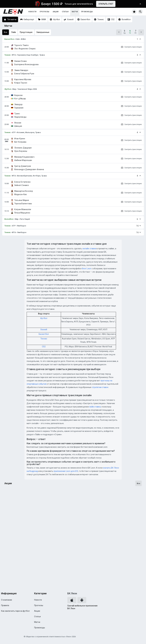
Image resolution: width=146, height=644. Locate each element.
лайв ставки (95, 407)
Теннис (8, 55)
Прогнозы (44, 12)
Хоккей (44, 329)
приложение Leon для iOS (66, 471)
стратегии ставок (100, 387)
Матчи (75, 12)
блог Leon (87, 269)
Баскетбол (9, 39)
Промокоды (87, 12)
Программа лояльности (19, 577)
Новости (32, 12)
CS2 (44, 347)
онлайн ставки (89, 249)
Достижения (12, 544)
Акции (56, 12)
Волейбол (9, 219)
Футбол (8, 89)
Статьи (65, 12)
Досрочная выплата (17, 510)
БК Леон (72, 593)
